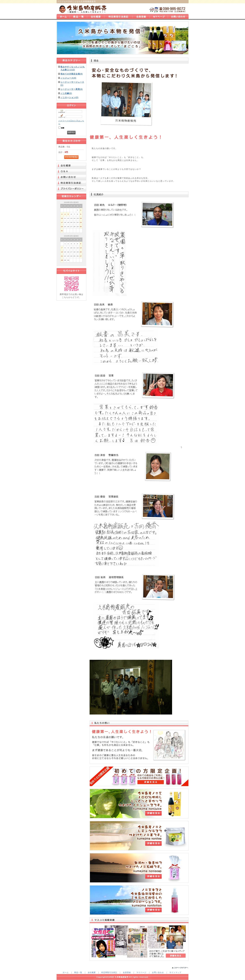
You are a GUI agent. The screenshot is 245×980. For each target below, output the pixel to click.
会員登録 (127, 972)
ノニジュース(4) (68, 78)
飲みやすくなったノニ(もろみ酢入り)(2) (73, 68)
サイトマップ (175, 972)
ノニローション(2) (70, 97)
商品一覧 (78, 972)
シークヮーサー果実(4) (72, 89)
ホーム (66, 972)
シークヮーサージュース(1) (72, 84)
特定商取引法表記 (109, 972)
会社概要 (92, 972)
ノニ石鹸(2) (66, 93)
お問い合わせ (158, 972)
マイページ (141, 972)
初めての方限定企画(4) (72, 74)
